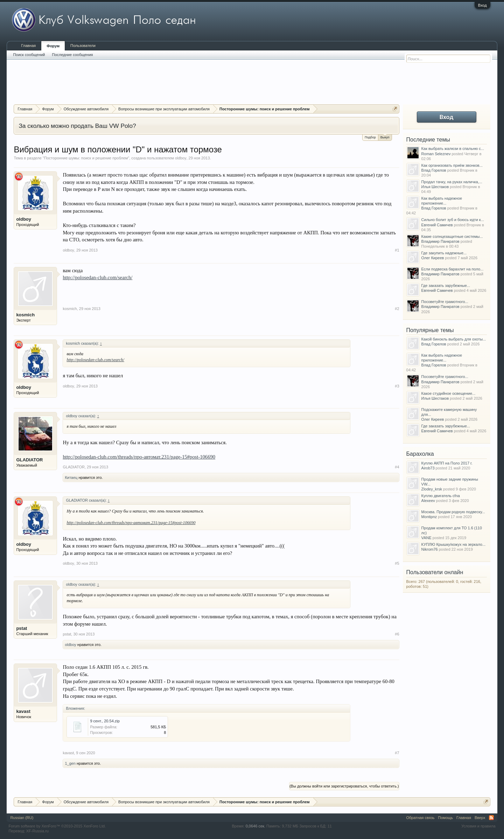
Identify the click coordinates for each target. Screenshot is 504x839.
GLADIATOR (29, 460)
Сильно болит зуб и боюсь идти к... (453, 220)
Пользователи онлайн (435, 572)
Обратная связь (421, 818)
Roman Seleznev (436, 154)
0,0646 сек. (255, 826)
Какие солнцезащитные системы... (452, 236)
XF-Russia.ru (37, 831)
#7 (397, 753)
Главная (28, 46)
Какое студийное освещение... (449, 393)
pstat (22, 628)
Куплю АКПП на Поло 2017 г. (447, 463)
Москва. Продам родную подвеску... (453, 512)
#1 (397, 250)
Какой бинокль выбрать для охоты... (454, 339)
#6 (397, 634)
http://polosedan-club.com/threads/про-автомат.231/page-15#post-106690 (139, 457)
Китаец (71, 477)
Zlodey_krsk (432, 489)
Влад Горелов (434, 170)
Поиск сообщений (29, 55)
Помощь (446, 818)
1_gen (70, 763)
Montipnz (429, 517)
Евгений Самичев (437, 225)
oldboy (181, 158)
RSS (491, 818)
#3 (397, 386)
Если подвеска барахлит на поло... (453, 269)
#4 (397, 467)
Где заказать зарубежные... (446, 286)
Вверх (480, 818)
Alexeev (428, 501)
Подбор (370, 137)
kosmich (25, 315)
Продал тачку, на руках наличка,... (452, 182)
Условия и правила (478, 826)
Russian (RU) (22, 818)
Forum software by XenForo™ (57, 826)
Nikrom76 (430, 549)
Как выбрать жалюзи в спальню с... (453, 149)
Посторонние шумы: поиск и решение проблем (86, 158)
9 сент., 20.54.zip (105, 721)
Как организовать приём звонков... (452, 165)
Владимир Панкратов (440, 241)
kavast (23, 711)
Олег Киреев (433, 258)
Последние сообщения (73, 55)
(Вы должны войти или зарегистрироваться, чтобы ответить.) (344, 786)
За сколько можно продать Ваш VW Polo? (77, 126)
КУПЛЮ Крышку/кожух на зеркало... (453, 544)
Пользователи (83, 46)
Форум (53, 46)
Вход (482, 5)
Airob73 (428, 468)
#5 (397, 563)
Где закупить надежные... (444, 253)
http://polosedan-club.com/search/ (97, 277)
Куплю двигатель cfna (441, 496)
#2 (397, 309)
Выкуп (385, 137)
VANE (426, 538)
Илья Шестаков (435, 187)
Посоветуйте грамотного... (445, 302)
